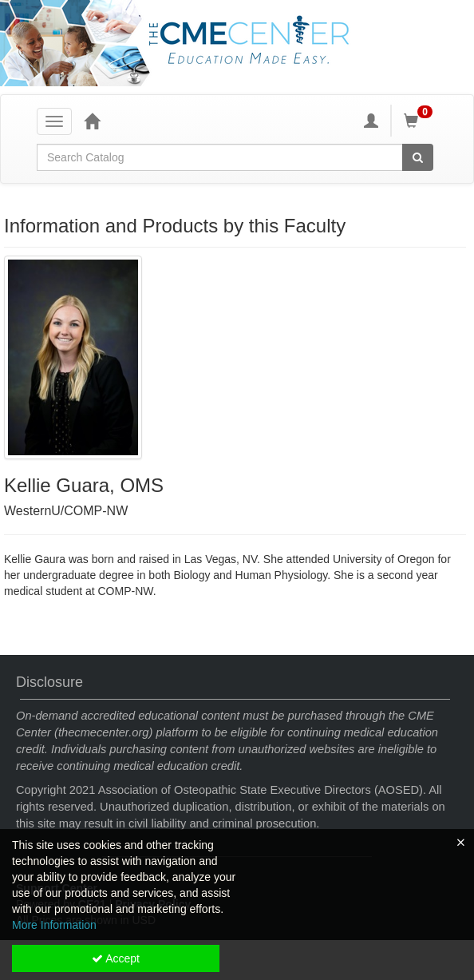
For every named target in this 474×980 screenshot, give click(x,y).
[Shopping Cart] (421, 121)
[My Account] (371, 121)
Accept (116, 958)
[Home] (92, 121)
